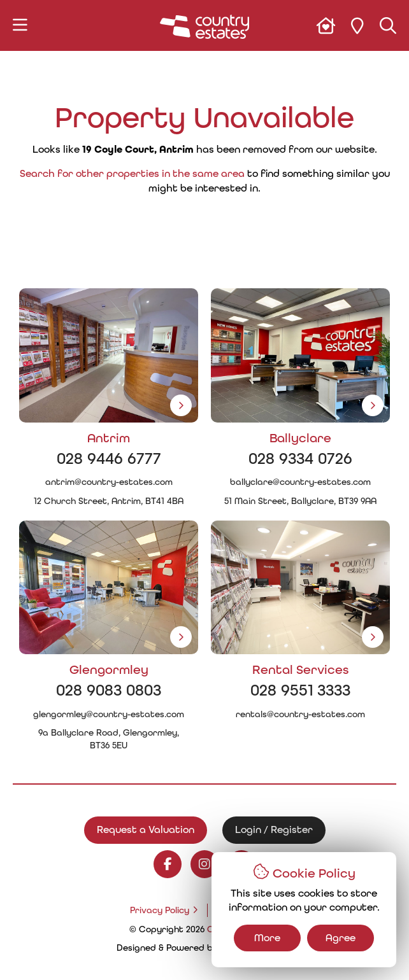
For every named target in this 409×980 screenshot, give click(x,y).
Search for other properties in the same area (132, 173)
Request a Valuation (146, 829)
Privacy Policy (160, 910)
